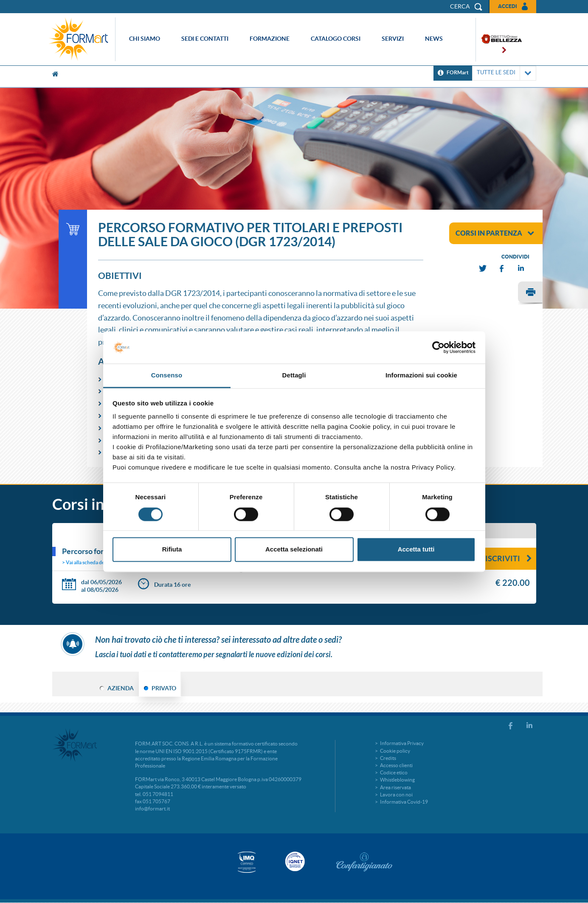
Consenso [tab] (167, 376)
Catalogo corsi (336, 39)
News (434, 39)
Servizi (393, 39)
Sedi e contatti (205, 39)
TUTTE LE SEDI (504, 73)
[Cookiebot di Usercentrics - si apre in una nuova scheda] (438, 347)
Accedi (508, 6)
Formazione (270, 39)
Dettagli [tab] (294, 376)
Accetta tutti (416, 550)
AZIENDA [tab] (121, 688)
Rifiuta (172, 550)
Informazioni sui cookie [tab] (421, 376)
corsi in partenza (495, 233)
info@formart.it (152, 809)
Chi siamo (145, 39)
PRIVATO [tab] (164, 688)
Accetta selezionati (294, 550)
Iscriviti (509, 558)
